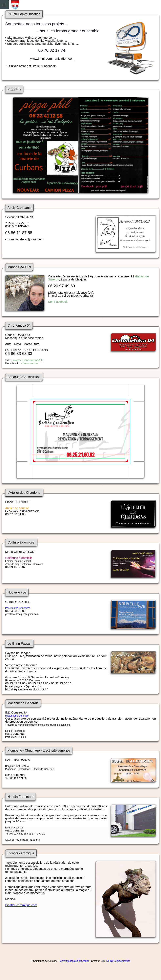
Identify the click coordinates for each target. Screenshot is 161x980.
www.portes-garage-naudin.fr (23, 840)
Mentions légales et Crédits (74, 961)
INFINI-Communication (118, 961)
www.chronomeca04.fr (28, 360)
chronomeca (29, 363)
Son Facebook (58, 302)
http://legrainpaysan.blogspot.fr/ (26, 689)
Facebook (49, 66)
